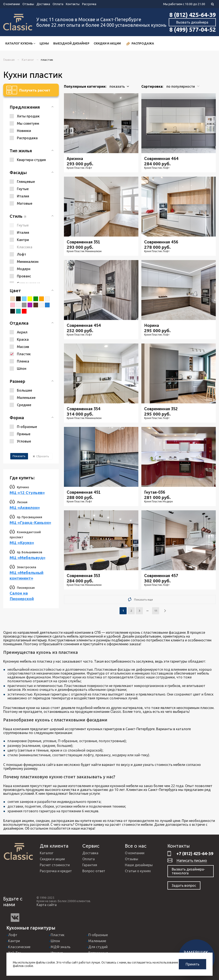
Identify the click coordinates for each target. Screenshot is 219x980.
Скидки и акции (107, 43)
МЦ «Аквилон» (25, 508)
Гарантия (90, 865)
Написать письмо (192, 860)
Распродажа (140, 44)
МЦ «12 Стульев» (27, 493)
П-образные (98, 935)
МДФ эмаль (61, 947)
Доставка (43, 4)
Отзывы (28, 4)
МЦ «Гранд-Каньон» (30, 523)
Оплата (58, 4)
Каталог (47, 853)
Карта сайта (47, 905)
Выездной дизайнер (71, 43)
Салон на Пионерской (22, 596)
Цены (44, 43)
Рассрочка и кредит (56, 871)
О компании (12, 4)
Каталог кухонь (20, 43)
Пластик (58, 935)
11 (156, 611)
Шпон (55, 941)
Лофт (13, 935)
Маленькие (97, 941)
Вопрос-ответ (94, 871)
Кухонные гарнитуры (31, 928)
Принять (192, 964)
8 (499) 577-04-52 (193, 30)
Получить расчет (28, 90)
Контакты (73, 4)
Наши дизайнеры (139, 865)
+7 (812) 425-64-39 (195, 853)
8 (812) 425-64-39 (193, 15)
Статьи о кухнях (138, 871)
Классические (19, 947)
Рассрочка (89, 4)
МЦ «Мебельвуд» (27, 558)
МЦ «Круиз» (22, 543)
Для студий (98, 947)
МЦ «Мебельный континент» (27, 575)
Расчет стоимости (55, 865)
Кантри (14, 941)
